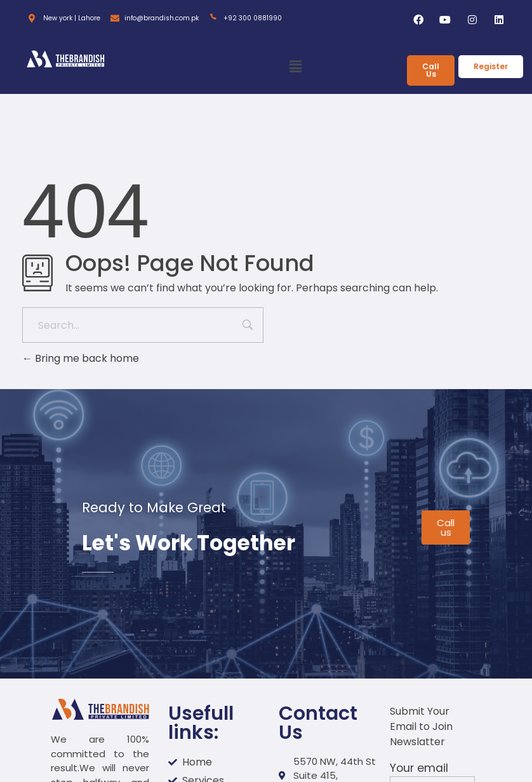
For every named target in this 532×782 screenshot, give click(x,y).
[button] (295, 67)
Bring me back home (81, 358)
